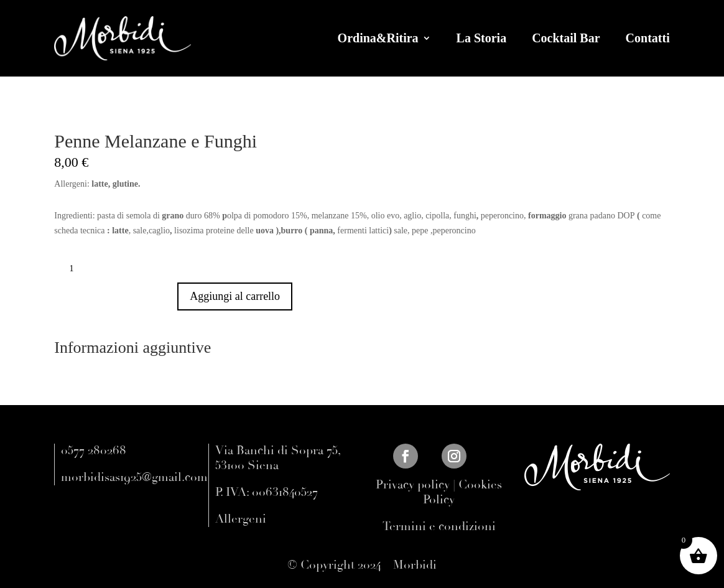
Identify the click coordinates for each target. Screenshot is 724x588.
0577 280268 (94, 450)
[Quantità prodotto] (76, 269)
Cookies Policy (462, 492)
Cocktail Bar (566, 38)
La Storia (482, 38)
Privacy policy (413, 485)
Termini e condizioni (439, 526)
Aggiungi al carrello (235, 296)
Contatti (648, 38)
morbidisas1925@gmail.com (134, 477)
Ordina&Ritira (378, 38)
